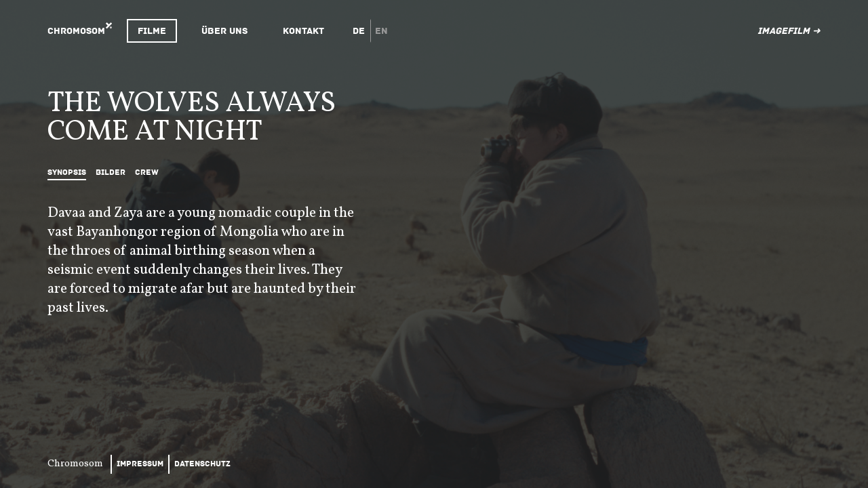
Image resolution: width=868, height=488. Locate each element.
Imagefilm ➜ (789, 31)
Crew (147, 172)
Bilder (111, 172)
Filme (152, 31)
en (381, 31)
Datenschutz (202, 464)
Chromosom (76, 31)
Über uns (224, 31)
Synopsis (67, 172)
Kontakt (303, 31)
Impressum (140, 464)
